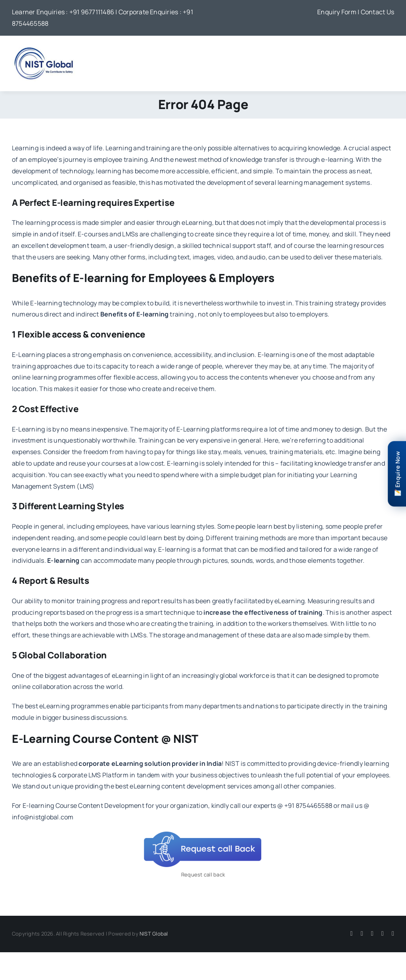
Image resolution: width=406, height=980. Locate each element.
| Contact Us (376, 12)
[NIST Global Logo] (44, 47)
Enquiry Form (337, 12)
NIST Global (154, 934)
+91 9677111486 (92, 12)
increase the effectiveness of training (263, 612)
